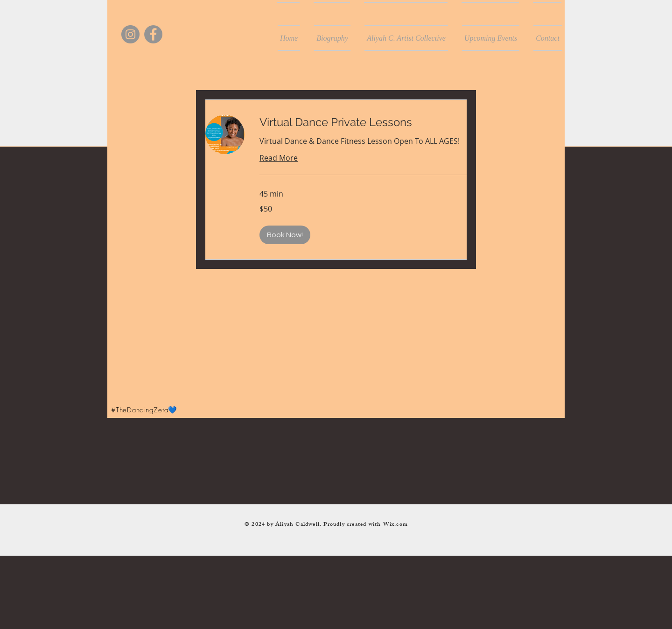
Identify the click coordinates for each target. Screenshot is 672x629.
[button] (285, 235)
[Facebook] (153, 34)
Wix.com (395, 525)
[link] (363, 122)
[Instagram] (130, 34)
